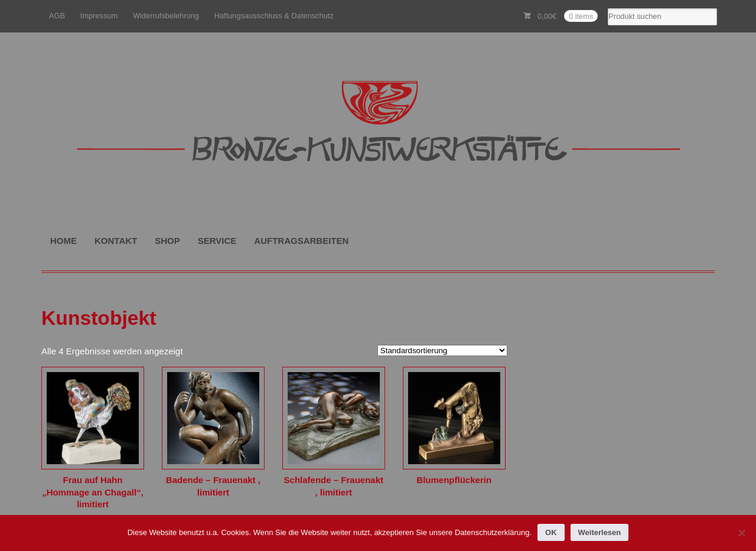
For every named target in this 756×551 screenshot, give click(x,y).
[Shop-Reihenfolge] (442, 351)
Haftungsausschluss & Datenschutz (274, 16)
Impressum (99, 16)
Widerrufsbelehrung (166, 16)
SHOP (167, 241)
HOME (63, 241)
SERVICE (217, 241)
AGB (57, 16)
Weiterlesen (600, 532)
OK (551, 532)
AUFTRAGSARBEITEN (301, 241)
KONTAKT (116, 241)
